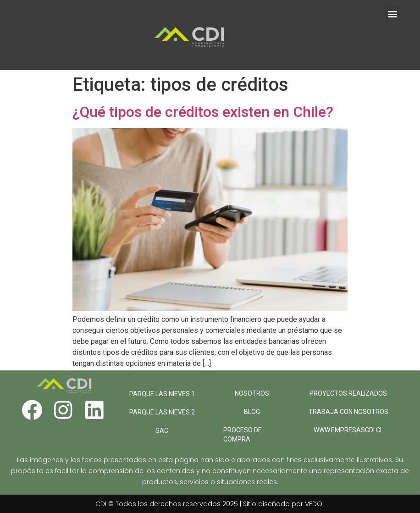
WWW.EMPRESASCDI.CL (348, 430)
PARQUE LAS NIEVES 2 (162, 412)
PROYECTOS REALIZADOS (348, 393)
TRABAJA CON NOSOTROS (348, 412)
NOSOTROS (252, 393)
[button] (393, 14)
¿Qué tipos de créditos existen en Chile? (203, 112)
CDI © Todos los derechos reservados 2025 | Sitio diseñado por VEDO (209, 504)
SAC (162, 430)
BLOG (252, 412)
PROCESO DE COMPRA (243, 435)
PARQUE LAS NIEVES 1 (162, 394)
